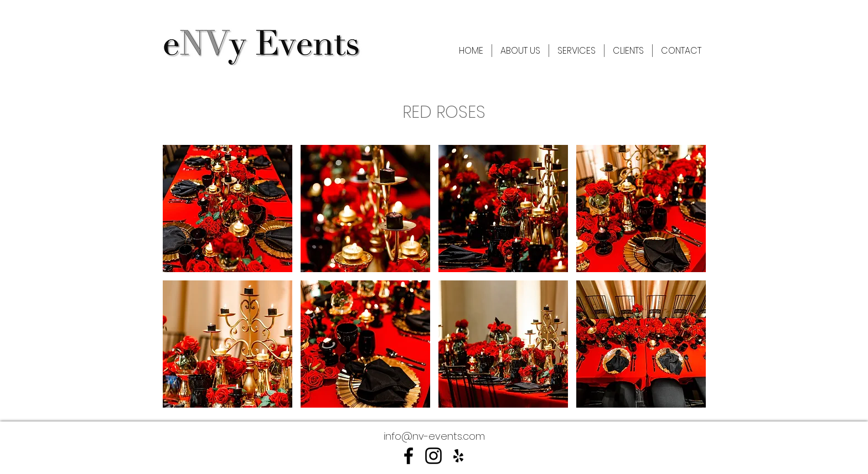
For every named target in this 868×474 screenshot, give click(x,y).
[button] (228, 209)
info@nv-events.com (434, 436)
